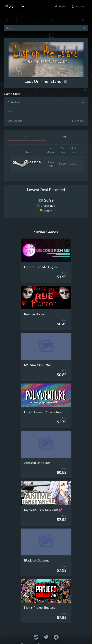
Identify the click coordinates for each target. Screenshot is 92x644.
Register (78, 6)
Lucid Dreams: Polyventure (43, 412)
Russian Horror (35, 314)
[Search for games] (43, 28)
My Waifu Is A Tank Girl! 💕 (43, 510)
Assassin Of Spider (37, 463)
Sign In (61, 6)
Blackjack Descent (36, 560)
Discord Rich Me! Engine (41, 267)
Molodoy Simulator (38, 365)
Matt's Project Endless (40, 608)
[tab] (27, 137)
